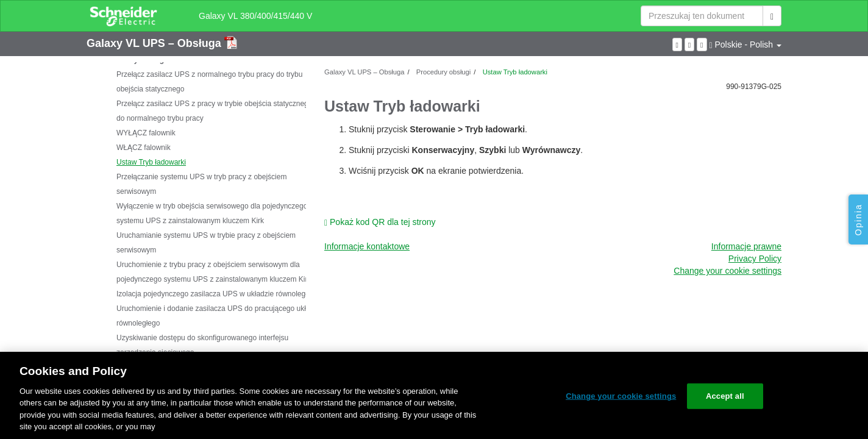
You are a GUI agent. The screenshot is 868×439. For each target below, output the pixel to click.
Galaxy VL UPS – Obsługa (155, 43)
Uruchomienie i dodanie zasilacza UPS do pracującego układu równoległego (217, 316)
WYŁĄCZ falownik (146, 133)
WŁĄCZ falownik (144, 148)
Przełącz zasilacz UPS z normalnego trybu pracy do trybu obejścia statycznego (209, 82)
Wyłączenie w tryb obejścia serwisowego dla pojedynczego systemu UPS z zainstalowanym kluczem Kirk (212, 213)
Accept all (725, 396)
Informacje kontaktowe (367, 246)
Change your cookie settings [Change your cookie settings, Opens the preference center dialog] (621, 396)
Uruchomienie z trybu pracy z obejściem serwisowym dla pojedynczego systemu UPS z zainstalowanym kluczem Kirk (214, 272)
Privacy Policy (755, 259)
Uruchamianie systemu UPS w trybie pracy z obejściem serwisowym (206, 243)
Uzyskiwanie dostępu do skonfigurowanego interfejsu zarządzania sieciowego (202, 345)
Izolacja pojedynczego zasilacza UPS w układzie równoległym (217, 294)
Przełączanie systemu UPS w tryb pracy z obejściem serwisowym (201, 184)
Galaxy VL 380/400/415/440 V (255, 16)
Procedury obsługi (443, 72)
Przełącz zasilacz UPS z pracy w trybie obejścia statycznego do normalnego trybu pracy (214, 111)
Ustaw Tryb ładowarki (151, 162)
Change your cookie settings (727, 271)
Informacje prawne (746, 246)
